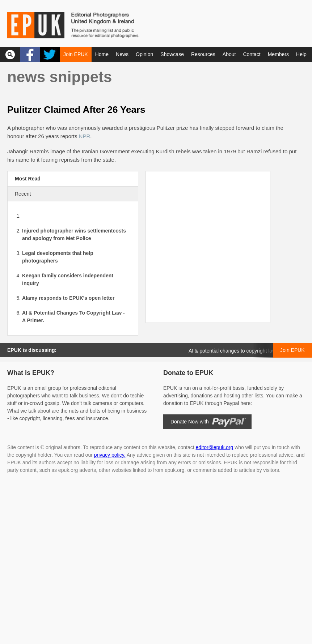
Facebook (30, 54)
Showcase (172, 54)
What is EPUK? (31, 373)
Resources (203, 54)
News (122, 54)
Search (10, 54)
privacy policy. (110, 455)
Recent (23, 194)
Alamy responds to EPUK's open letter (68, 298)
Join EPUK (76, 54)
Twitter (50, 54)
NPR (85, 136)
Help (301, 54)
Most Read (28, 179)
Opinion (144, 54)
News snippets (60, 77)
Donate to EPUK (188, 373)
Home (102, 54)
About (229, 54)
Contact (252, 54)
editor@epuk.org (215, 447)
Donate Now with (190, 422)
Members (278, 54)
